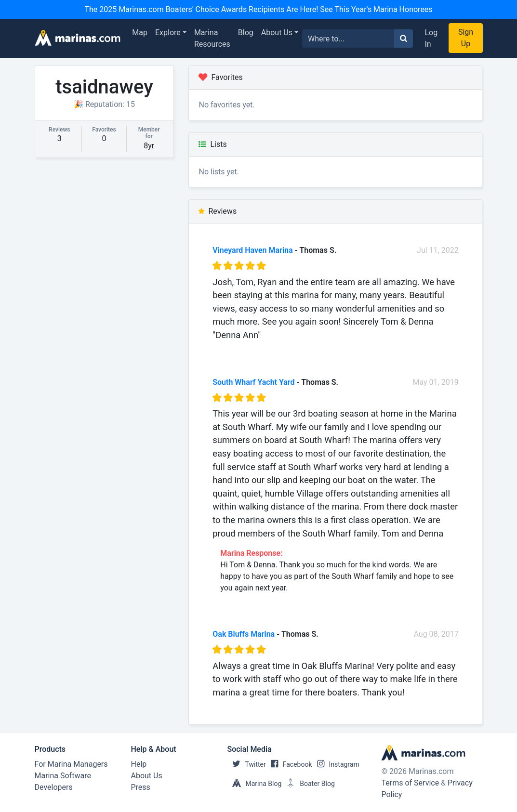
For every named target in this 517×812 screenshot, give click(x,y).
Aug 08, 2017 (436, 634)
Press (141, 787)
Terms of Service (410, 783)
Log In (431, 38)
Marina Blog (255, 784)
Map (140, 33)
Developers (54, 787)
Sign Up (466, 38)
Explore (168, 33)
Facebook (289, 764)
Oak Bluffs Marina (244, 634)
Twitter (247, 764)
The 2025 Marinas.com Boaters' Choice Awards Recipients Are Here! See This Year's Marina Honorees (258, 9)
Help (139, 764)
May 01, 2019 (436, 382)
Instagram (336, 764)
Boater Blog (308, 784)
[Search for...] (348, 39)
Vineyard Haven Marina (252, 250)
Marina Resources (212, 38)
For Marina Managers (71, 764)
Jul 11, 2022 (438, 250)
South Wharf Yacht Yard (253, 382)
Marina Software (63, 776)
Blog (246, 33)
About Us (277, 33)
